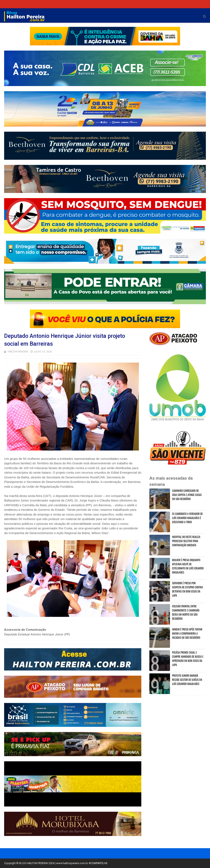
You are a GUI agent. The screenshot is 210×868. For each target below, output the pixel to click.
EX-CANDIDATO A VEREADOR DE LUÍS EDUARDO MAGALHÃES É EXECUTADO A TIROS (187, 518)
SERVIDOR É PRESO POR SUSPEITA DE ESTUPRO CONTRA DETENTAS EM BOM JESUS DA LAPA (187, 589)
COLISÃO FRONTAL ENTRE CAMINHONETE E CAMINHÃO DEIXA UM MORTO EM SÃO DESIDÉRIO (186, 612)
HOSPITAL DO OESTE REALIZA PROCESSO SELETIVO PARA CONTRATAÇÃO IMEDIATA (186, 541)
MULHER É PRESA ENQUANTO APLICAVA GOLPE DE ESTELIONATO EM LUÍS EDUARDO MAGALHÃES (188, 566)
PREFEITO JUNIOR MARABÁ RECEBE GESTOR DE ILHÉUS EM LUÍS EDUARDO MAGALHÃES (187, 680)
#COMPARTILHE (98, 863)
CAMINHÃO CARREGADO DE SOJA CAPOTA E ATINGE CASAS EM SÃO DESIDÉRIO (187, 495)
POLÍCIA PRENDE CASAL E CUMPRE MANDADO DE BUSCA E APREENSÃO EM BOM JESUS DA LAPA (188, 659)
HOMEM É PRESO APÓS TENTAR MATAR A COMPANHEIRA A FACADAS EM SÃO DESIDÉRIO (187, 633)
